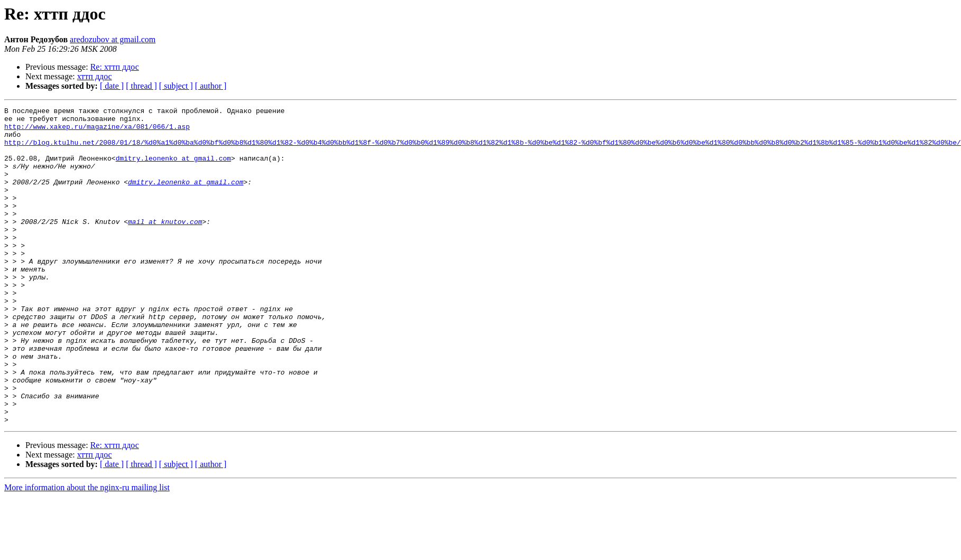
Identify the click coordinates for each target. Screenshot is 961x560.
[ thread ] (141, 86)
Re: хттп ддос (115, 67)
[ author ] (211, 86)
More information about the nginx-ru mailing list (87, 551)
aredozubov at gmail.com (113, 39)
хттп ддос (95, 76)
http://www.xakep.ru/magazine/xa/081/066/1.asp (97, 131)
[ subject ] (176, 86)
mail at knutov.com (165, 245)
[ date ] (112, 86)
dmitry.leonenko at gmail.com (173, 169)
